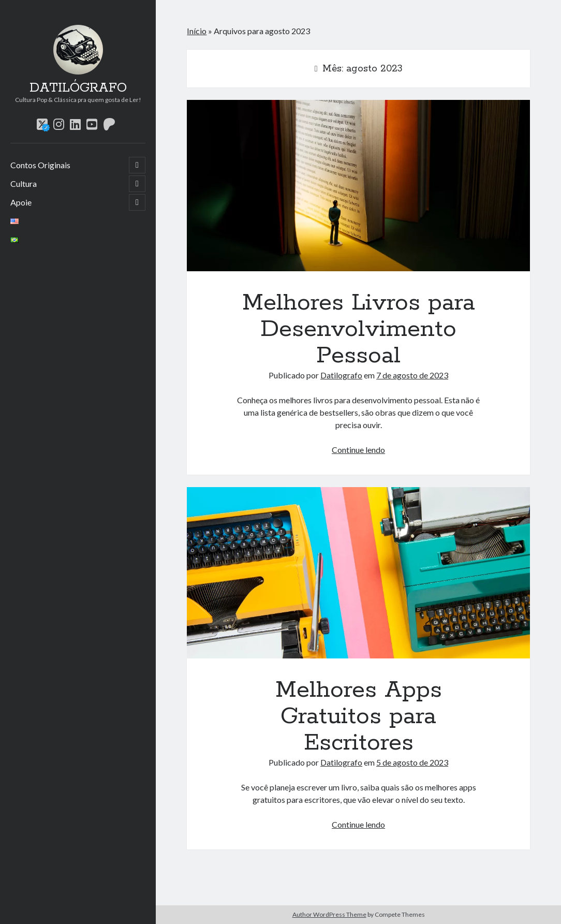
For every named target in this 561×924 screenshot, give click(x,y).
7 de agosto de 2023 (412, 375)
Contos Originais (40, 165)
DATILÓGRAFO (78, 88)
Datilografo (341, 375)
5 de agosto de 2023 (412, 762)
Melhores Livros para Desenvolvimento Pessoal (358, 186)
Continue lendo (358, 450)
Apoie (21, 202)
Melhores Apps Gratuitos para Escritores (358, 573)
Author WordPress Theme (329, 914)
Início (197, 31)
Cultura (24, 184)
